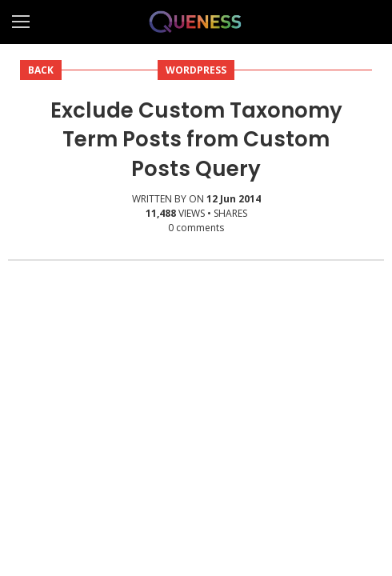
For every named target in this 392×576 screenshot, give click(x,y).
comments (196, 228)
